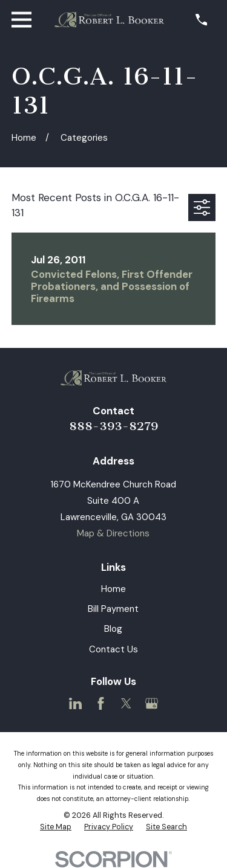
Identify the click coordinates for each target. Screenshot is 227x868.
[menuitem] (56, 828)
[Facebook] (101, 703)
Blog (113, 629)
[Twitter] (126, 703)
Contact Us (113, 649)
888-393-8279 (113, 426)
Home (113, 589)
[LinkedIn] (75, 703)
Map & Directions (113, 533)
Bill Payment (113, 609)
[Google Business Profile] (152, 703)
